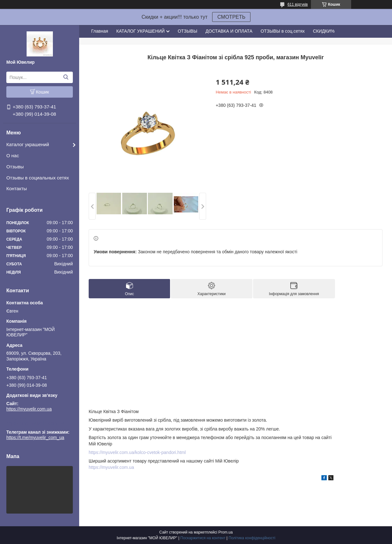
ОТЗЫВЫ (187, 31)
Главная (100, 31)
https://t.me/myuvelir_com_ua (35, 423)
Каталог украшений (28, 144)
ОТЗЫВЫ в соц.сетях (283, 31)
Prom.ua (226, 532)
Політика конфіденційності (252, 538)
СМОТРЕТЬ (231, 17)
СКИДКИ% (324, 31)
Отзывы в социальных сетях (38, 178)
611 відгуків (298, 4)
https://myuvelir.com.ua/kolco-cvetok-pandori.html (137, 452)
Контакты (17, 188)
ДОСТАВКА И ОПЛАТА (229, 31)
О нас (13, 155)
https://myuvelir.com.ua (29, 409)
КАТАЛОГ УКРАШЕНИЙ (140, 31)
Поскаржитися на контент (203, 538)
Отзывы (15, 167)
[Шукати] (66, 77)
